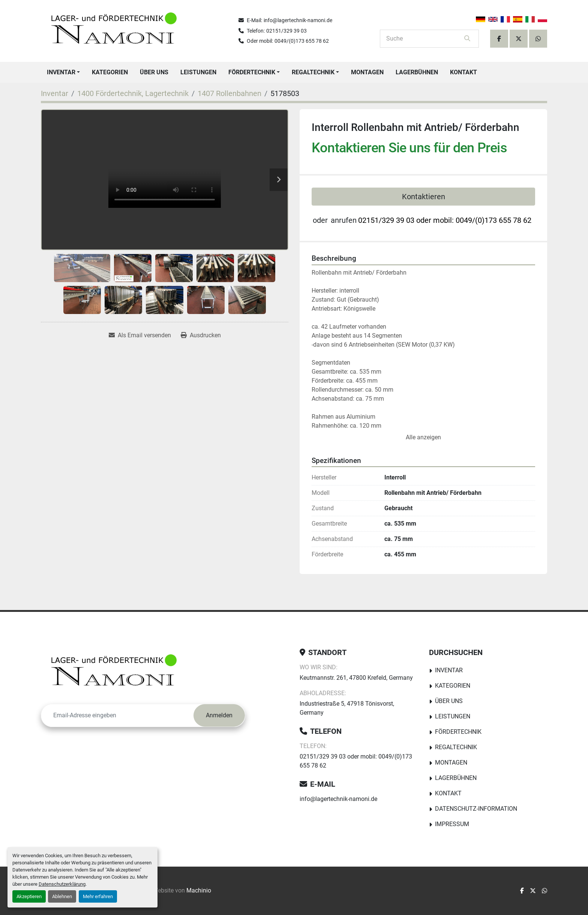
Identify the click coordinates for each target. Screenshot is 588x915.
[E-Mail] (117, 715)
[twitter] (519, 39)
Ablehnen (62, 896)
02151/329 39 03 (286, 31)
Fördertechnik (252, 72)
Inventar (61, 72)
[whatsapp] (538, 39)
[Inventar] (55, 93)
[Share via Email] (140, 335)
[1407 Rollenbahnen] (229, 93)
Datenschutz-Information (476, 809)
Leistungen (198, 72)
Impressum (452, 824)
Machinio (199, 890)
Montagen (367, 72)
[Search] (424, 39)
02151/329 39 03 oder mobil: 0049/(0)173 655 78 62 (445, 220)
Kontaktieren (424, 197)
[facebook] (499, 39)
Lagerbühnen (417, 72)
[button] (63, 72)
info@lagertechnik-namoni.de (298, 20)
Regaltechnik (313, 72)
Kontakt (463, 72)
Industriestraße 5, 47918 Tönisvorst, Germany (347, 708)
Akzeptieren (29, 896)
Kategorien (110, 72)
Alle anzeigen (423, 437)
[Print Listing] (201, 335)
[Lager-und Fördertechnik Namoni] (116, 673)
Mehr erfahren (98, 896)
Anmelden (219, 715)
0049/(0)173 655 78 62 (302, 41)
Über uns (154, 72)
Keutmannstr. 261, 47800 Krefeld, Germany (356, 678)
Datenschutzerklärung (62, 884)
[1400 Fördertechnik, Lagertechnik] (133, 93)
